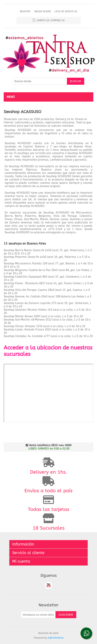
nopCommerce (55, 638)
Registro (25, 11)
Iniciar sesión (42, 11)
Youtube (48, 585)
